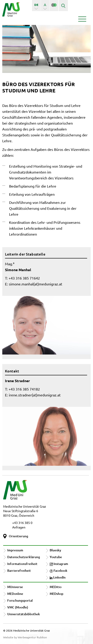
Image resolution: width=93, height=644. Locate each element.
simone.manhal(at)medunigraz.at (35, 284)
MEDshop (56, 594)
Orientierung (18, 536)
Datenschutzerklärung (24, 557)
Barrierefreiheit (19, 570)
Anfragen (19, 527)
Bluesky (55, 550)
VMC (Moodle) (18, 607)
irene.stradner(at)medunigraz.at (35, 395)
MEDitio (56, 587)
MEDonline (15, 594)
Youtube (56, 557)
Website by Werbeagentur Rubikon (25, 637)
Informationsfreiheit (22, 564)
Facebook (59, 570)
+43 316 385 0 (22, 523)
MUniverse (15, 587)
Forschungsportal (20, 600)
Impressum (15, 550)
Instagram (59, 564)
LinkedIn (58, 577)
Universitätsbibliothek (24, 614)
